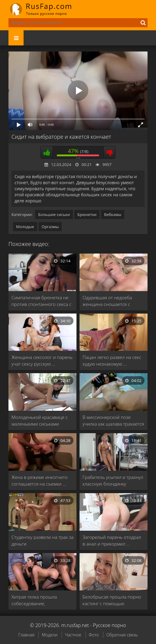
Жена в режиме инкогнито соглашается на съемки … (40, 480)
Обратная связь (122, 635)
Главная (26, 635)
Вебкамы (113, 214)
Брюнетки (87, 214)
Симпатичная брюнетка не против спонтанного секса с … (41, 301)
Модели (50, 635)
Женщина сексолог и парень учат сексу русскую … (42, 360)
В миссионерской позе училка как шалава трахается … (113, 421)
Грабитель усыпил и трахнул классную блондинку (113, 480)
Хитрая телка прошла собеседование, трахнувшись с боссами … (39, 600)
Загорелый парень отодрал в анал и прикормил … (112, 540)
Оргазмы (50, 227)
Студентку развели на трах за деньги (42, 540)
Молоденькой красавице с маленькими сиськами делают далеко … (40, 421)
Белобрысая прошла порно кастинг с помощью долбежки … (112, 600)
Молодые (25, 227)
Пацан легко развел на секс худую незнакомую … (112, 360)
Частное (73, 635)
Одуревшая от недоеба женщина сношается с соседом (107, 301)
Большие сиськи (54, 214)
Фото (94, 635)
